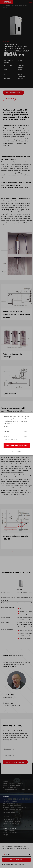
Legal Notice (14, 439)
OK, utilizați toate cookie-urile (17, 445)
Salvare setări (17, 451)
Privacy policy (7, 439)
